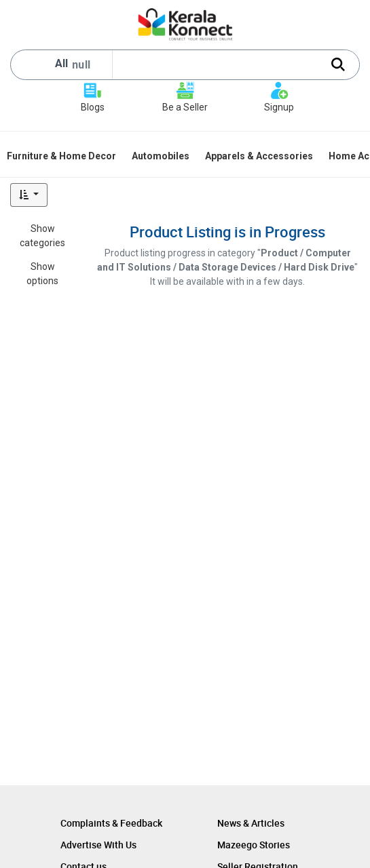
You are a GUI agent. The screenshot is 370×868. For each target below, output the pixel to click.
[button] (29, 195)
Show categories (42, 236)
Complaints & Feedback (111, 823)
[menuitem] (62, 156)
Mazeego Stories (254, 845)
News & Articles (251, 823)
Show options (42, 274)
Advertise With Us (98, 845)
